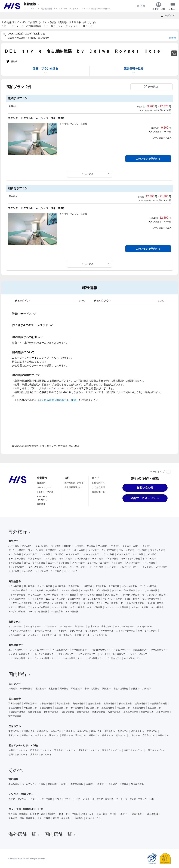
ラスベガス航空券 (17, 599)
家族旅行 (90, 784)
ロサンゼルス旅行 (17, 567)
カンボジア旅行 (109, 550)
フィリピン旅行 (36, 550)
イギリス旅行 (123, 554)
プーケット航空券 (148, 586)
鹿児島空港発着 (131, 712)
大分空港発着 (83, 712)
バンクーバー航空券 (112, 599)
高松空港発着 (139, 708)
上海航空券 (87, 586)
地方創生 (79, 818)
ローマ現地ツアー (132, 658)
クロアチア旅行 (82, 559)
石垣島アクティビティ (41, 750)
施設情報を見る (134, 71)
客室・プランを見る (45, 71)
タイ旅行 (147, 546)
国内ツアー (15, 684)
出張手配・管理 (38, 814)
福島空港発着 (141, 704)
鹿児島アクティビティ (41, 755)
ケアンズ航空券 (95, 607)
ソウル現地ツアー (159, 650)
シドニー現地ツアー (140, 654)
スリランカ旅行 (158, 550)
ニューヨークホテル (126, 631)
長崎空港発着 (68, 712)
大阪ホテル (14, 735)
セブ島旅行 (51, 550)
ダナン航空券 (103, 590)
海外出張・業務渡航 (18, 814)
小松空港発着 (30, 708)
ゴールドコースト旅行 (35, 563)
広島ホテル (67, 735)
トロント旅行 (147, 567)
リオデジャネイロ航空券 (20, 603)
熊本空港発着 (99, 712)
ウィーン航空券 (60, 607)
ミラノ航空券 (87, 603)
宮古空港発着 (15, 716)
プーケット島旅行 (17, 550)
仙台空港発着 (125, 704)
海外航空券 (15, 581)
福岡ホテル (94, 735)
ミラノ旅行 (58, 554)
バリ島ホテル (107, 631)
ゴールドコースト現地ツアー (114, 654)
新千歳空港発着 (47, 704)
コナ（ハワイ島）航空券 (91, 595)
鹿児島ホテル (149, 735)
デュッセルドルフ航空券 (132, 603)
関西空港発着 (61, 708)
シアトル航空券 (36, 599)
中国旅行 (116, 546)
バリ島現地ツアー (80, 650)
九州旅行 (147, 689)
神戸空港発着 (92, 708)
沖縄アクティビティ (18, 750)
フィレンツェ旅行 (90, 554)
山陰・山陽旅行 (121, 689)
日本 (152, 799)
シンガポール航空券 (18, 590)
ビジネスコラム (93, 818)
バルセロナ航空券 (155, 603)
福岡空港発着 (35, 712)
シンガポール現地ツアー (20, 654)
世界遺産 (124, 784)
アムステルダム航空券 (39, 607)
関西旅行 (106, 689)
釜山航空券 (29, 586)
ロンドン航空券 (42, 603)
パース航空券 (157, 607)
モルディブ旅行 (132, 563)
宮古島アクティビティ (65, 750)
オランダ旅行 (66, 559)
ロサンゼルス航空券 (130, 595)
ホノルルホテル (16, 627)
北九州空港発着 (51, 712)
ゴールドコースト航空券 (117, 607)
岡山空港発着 (123, 708)
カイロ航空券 (72, 612)
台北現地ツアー (141, 650)
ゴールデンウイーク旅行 (33, 784)
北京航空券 (100, 586)
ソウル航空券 (15, 586)
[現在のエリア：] (32, 4)
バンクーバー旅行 (129, 567)
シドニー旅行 (149, 559)
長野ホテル (110, 731)
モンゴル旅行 (15, 554)
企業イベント (87, 814)
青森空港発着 (94, 704)
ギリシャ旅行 (112, 559)
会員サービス (159, 6)
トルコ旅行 (27, 571)
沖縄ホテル (163, 735)
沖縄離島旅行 (26, 689)
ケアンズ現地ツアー (88, 654)
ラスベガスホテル (17, 635)
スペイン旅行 (50, 559)
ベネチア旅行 (73, 554)
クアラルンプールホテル (20, 631)
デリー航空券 (35, 595)
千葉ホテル (69, 731)
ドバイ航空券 (56, 612)
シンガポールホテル (124, 627)
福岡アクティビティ (18, 755)
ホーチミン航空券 (70, 590)
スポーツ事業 (44, 818)
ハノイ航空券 (87, 590)
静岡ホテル (96, 731)
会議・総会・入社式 (106, 814)
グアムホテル (50, 627)
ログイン (169, 15)
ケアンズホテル (100, 635)
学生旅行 (101, 784)
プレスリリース (44, 487)
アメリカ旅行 (149, 563)
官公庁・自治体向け (62, 818)
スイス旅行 (151, 554)
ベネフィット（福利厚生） (131, 814)
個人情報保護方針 (73, 487)
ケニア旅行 (56, 571)
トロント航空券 (132, 599)
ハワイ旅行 (14, 546)
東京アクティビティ (112, 750)
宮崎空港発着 (114, 712)
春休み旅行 (14, 784)
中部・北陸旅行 (92, 689)
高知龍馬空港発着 (17, 712)
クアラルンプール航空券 (124, 590)
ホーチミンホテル (43, 631)
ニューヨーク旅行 (78, 567)
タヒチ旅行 (117, 563)
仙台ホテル (56, 731)
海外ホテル (15, 622)
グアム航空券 (111, 595)
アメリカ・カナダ (26, 799)
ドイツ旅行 (138, 554)
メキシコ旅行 (162, 567)
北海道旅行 (41, 689)
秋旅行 (64, 784)
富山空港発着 (46, 708)
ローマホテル (66, 635)
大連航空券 (114, 586)
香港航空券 (74, 586)
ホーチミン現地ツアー (45, 654)
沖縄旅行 (13, 689)
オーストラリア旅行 (131, 559)
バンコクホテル (144, 627)
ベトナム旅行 (79, 550)
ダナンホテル (76, 631)
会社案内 (41, 483)
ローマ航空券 (72, 603)
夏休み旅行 (53, 784)
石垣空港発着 (163, 712)
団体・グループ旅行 (69, 814)
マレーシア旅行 (126, 550)
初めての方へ (98, 483)
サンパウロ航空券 (151, 599)
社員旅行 (52, 814)
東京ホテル (14, 731)
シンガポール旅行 (131, 546)
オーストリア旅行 (17, 559)
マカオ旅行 (103, 546)
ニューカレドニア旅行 (98, 563)
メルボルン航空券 (17, 612)
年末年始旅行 (77, 784)
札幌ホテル (43, 731)
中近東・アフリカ (138, 799)
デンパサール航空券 (148, 590)
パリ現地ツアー (114, 658)
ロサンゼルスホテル (148, 631)
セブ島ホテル (92, 631)
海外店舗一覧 (24, 834)
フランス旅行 (108, 554)
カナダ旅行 (112, 567)
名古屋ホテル (137, 731)
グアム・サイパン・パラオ (77, 799)
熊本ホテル (121, 735)
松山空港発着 (154, 708)
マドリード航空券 (17, 607)
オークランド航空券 (38, 612)
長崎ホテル (107, 735)
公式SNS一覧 (98, 492)
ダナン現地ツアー (67, 654)
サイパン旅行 (42, 546)
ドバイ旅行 (14, 571)
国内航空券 (15, 699)
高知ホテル (81, 735)
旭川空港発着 (63, 704)
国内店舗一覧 (60, 834)
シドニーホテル (82, 635)
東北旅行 (53, 689)
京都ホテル (152, 731)
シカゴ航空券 (74, 599)
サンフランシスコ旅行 (56, 567)
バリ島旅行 (64, 550)
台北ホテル (93, 627)
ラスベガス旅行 (36, 567)
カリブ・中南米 (45, 799)
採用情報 (41, 504)
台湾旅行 (80, 546)
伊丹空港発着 (77, 708)
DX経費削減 (152, 814)
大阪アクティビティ (155, 750)
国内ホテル (15, 726)
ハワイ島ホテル (33, 627)
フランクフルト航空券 (107, 603)
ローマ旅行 (45, 554)
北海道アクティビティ (89, 750)
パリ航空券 (57, 603)
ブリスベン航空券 (140, 607)
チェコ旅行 (98, 559)
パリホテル (33, 635)
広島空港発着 (108, 708)
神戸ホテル (27, 735)
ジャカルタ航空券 (17, 595)
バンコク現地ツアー (101, 650)
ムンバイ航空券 (51, 595)
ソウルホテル (66, 627)
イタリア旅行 (30, 554)
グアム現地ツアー (61, 650)
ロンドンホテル (49, 635)
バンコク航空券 (129, 586)
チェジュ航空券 (45, 586)
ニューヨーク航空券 (55, 599)
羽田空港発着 (15, 704)
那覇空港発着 (147, 712)
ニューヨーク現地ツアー (70, 658)
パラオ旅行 (56, 546)
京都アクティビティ (134, 750)
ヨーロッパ (122, 799)
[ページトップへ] (168, 471)
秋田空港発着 (110, 704)
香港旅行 (91, 546)
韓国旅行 (68, 546)
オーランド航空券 (92, 599)
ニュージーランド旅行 (58, 563)
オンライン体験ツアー (21, 794)
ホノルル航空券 (69, 595)
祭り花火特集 (137, 784)
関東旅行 (64, 689)
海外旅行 (20, 532)
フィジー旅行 (78, 563)
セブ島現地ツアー (122, 650)
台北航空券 (60, 586)
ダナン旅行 (93, 550)
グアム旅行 (27, 546)
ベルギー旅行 (35, 559)
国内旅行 (20, 674)
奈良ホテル (41, 735)
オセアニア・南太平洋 (103, 799)
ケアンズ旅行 (15, 563)
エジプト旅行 (42, 571)
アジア (12, 799)
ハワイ (58, 799)
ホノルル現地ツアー (18, 650)
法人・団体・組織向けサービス (26, 809)
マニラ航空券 (37, 590)
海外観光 (113, 784)
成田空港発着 (30, 704)
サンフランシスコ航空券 (154, 595)
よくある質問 (98, 487)
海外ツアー (15, 541)
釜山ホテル (80, 627)
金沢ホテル (123, 731)
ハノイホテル (61, 631)
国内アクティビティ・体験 (23, 746)
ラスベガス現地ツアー (45, 658)
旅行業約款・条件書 (74, 483)
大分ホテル (134, 735)
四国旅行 (135, 689)
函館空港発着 (79, 704)
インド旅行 (142, 550)
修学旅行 (13, 818)
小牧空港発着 (15, 708)
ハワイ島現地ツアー (40, 650)
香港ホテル (107, 627)
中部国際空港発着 (159, 704)
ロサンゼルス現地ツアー (20, 658)
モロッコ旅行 (70, 571)
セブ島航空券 (52, 590)
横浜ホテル (83, 731)
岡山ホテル (54, 735)
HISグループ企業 (45, 492)
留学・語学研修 (27, 818)
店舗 (141, 6)
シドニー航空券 (77, 607)
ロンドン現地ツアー (94, 658)
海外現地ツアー (17, 645)
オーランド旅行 (97, 567)
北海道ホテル (28, 731)
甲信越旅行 (76, 689)
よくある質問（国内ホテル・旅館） (59, 400)
